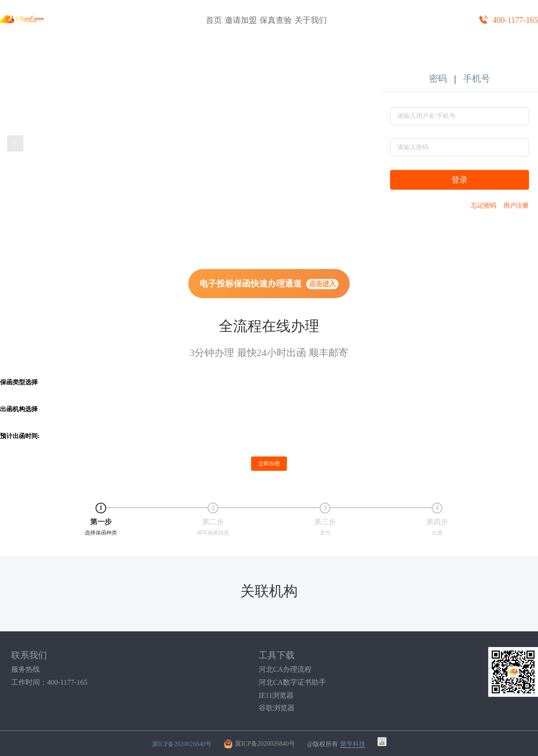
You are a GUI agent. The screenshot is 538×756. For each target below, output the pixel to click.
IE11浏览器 (276, 695)
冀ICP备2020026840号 (182, 744)
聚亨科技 (353, 744)
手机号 (477, 78)
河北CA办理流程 (285, 669)
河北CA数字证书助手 (292, 682)
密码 (438, 78)
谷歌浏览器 (277, 708)
